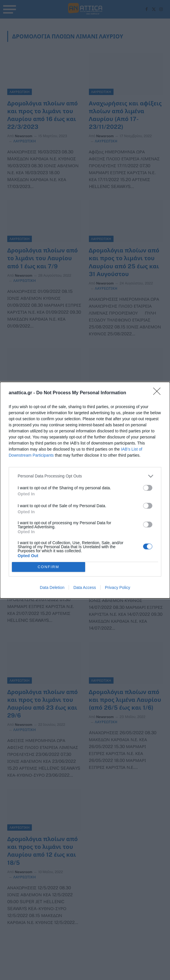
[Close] (159, 393)
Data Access (85, 587)
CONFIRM (49, 567)
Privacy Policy (117, 587)
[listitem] (85, 476)
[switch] (148, 488)
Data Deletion (52, 587)
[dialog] (85, 490)
